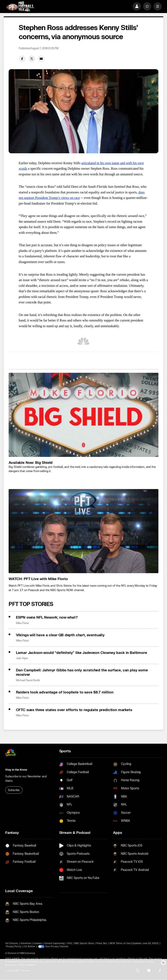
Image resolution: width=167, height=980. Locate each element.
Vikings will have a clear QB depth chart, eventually (60, 635)
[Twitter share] (32, 59)
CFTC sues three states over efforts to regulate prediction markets (74, 710)
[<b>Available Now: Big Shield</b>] (83, 415)
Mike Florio (22, 623)
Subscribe (14, 790)
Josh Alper (22, 658)
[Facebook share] (22, 59)
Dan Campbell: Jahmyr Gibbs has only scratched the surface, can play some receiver (82, 672)
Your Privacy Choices (57, 947)
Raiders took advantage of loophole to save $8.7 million (65, 692)
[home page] (20, 6)
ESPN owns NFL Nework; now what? (47, 617)
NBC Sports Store (84, 943)
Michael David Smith (28, 680)
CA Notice (29, 946)
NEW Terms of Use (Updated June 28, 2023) (134, 943)
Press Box (102, 943)
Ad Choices (12, 943)
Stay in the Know (16, 770)
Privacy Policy (14, 946)
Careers (38, 943)
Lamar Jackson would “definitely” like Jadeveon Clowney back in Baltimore (82, 653)
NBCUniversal (28, 953)
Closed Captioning (54, 943)
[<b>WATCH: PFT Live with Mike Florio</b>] (83, 531)
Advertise (26, 943)
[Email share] (41, 59)
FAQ (70, 943)
